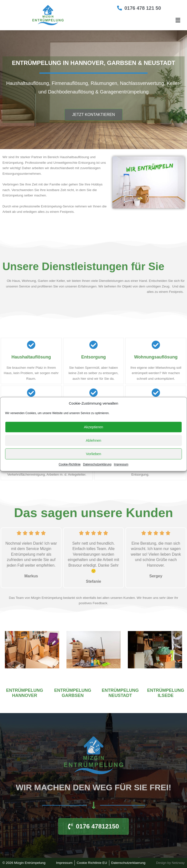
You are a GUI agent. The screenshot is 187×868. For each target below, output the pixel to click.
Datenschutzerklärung (97, 465)
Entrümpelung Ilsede (166, 693)
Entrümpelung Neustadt (120, 693)
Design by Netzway (170, 863)
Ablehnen (93, 440)
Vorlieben (94, 454)
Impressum (121, 465)
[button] (178, 20)
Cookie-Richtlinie (70, 465)
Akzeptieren (93, 427)
